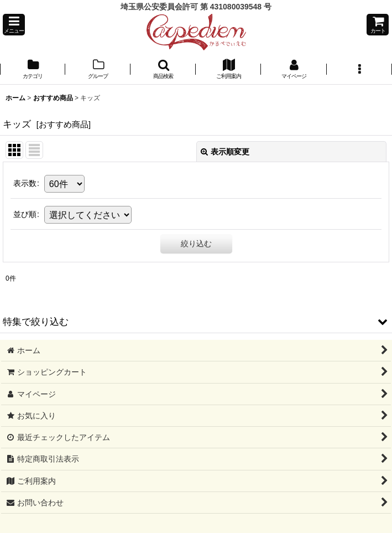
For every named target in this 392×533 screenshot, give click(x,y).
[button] (14, 25)
